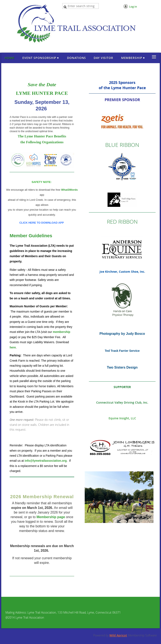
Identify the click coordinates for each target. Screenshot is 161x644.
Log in (133, 7)
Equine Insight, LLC (122, 418)
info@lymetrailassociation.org (46, 461)
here (13, 347)
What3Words (69, 190)
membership (62, 332)
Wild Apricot (118, 635)
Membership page (51, 517)
